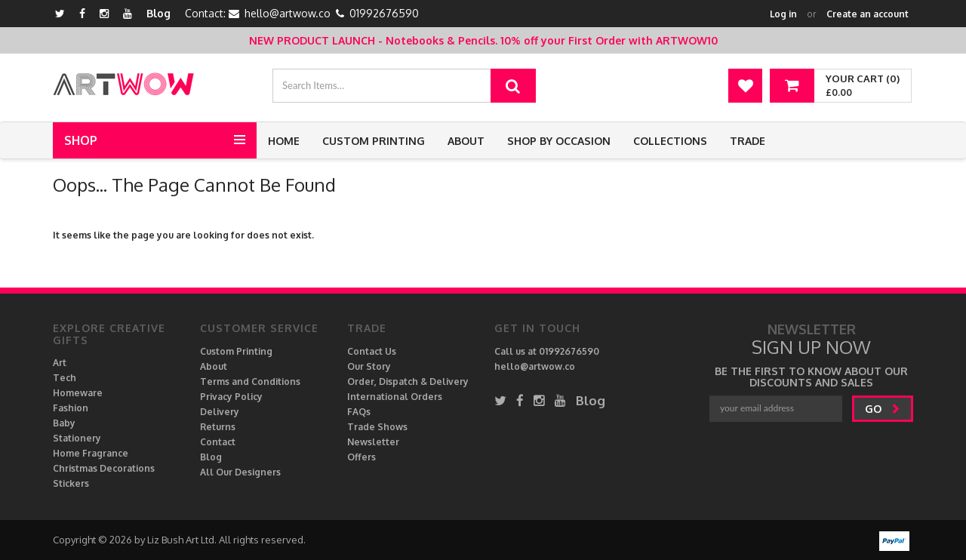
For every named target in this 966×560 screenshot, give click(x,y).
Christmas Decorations (104, 468)
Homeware (78, 393)
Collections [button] (670, 141)
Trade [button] (748, 141)
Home (284, 141)
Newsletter (373, 442)
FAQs (359, 412)
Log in (783, 14)
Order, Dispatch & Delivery (408, 382)
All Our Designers (240, 472)
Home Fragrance (91, 453)
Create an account (868, 14)
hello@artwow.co (288, 13)
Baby (64, 423)
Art (60, 363)
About (466, 141)
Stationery (77, 438)
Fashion (71, 408)
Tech (65, 378)
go (883, 409)
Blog (158, 13)
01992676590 (384, 13)
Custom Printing (374, 141)
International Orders (395, 397)
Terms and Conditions (250, 382)
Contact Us (372, 351)
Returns (218, 427)
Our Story (369, 366)
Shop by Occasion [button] (559, 141)
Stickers (71, 483)
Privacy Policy (231, 397)
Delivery (220, 412)
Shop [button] (81, 140)
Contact (218, 442)
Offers (361, 457)
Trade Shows (377, 427)
